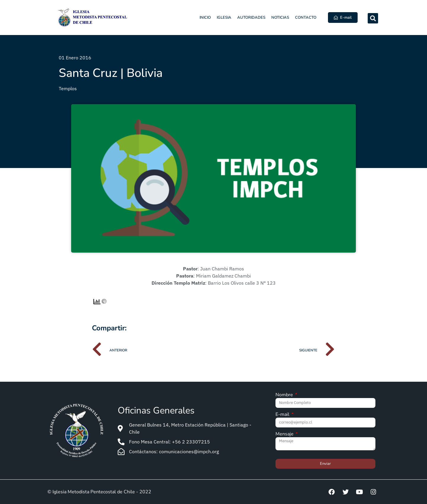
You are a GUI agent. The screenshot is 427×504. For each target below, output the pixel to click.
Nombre (285, 395)
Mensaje (285, 434)
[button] (373, 18)
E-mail (283, 415)
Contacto (306, 18)
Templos (68, 88)
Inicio (205, 18)
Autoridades (251, 18)
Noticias (280, 18)
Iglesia (224, 18)
